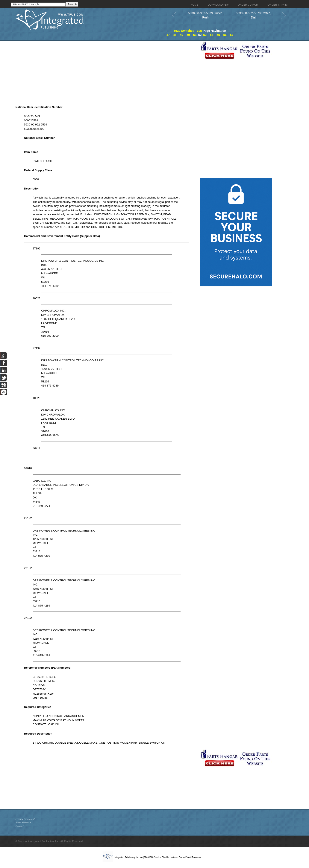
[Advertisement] (107, 71)
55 (218, 35)
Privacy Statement (25, 819)
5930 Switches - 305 (188, 31)
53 (205, 35)
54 (212, 35)
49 (182, 35)
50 (188, 35)
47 (168, 35)
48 (175, 35)
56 (225, 35)
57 (232, 35)
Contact (20, 826)
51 (195, 35)
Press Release (23, 822)
